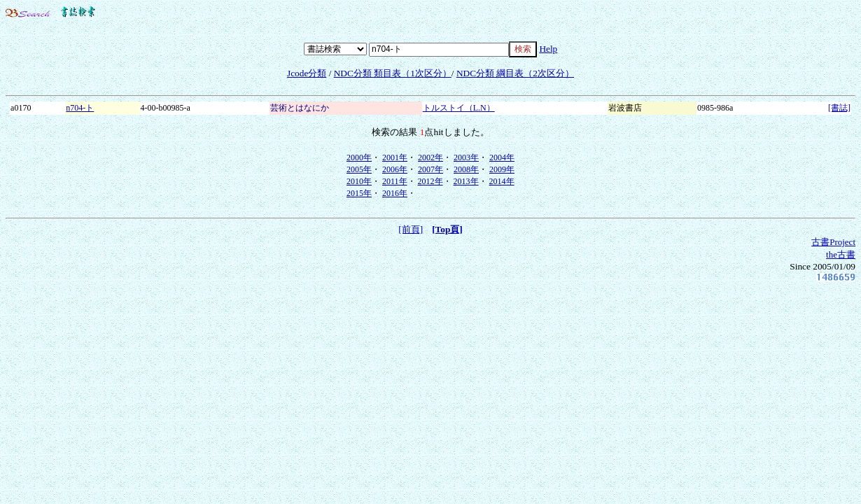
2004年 (502, 157)
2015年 (359, 193)
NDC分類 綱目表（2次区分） (515, 73)
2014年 (502, 181)
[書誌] (839, 108)
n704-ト (80, 108)
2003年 (466, 157)
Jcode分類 (307, 73)
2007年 (430, 169)
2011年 (395, 181)
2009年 (502, 169)
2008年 (466, 169)
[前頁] (411, 229)
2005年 (359, 169)
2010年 (359, 181)
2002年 (430, 157)
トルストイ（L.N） (459, 108)
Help (548, 49)
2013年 (466, 181)
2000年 (359, 157)
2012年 (430, 181)
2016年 (395, 193)
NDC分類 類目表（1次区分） (393, 73)
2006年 (395, 169)
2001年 (395, 157)
